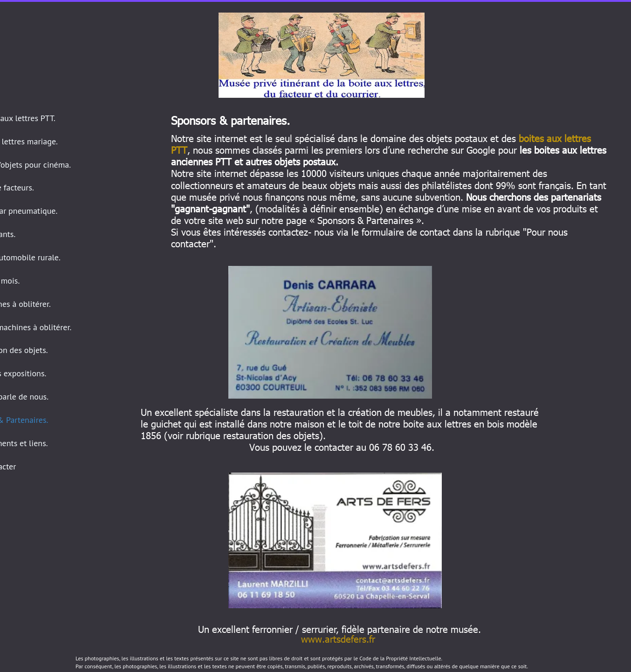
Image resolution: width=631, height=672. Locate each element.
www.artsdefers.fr (338, 638)
